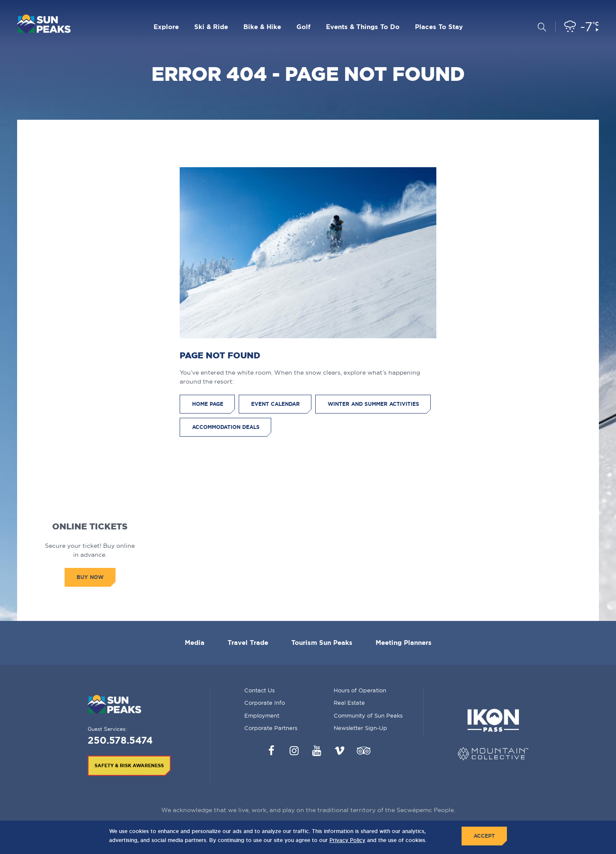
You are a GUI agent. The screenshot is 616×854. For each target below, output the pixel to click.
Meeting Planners (404, 643)
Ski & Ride (211, 27)
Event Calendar (275, 404)
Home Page (208, 404)
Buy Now (90, 577)
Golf (304, 27)
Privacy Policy (347, 840)
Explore (166, 27)
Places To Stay (439, 27)
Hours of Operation (360, 690)
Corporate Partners (271, 728)
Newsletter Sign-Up (360, 728)
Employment (262, 715)
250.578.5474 (120, 740)
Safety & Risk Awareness (129, 765)
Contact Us (259, 690)
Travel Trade (248, 643)
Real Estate (349, 703)
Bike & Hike (262, 27)
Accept (484, 836)
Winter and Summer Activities (373, 404)
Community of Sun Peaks (368, 715)
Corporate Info (265, 703)
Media (195, 643)
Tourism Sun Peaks (322, 643)
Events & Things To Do (363, 27)
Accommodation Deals (226, 427)
